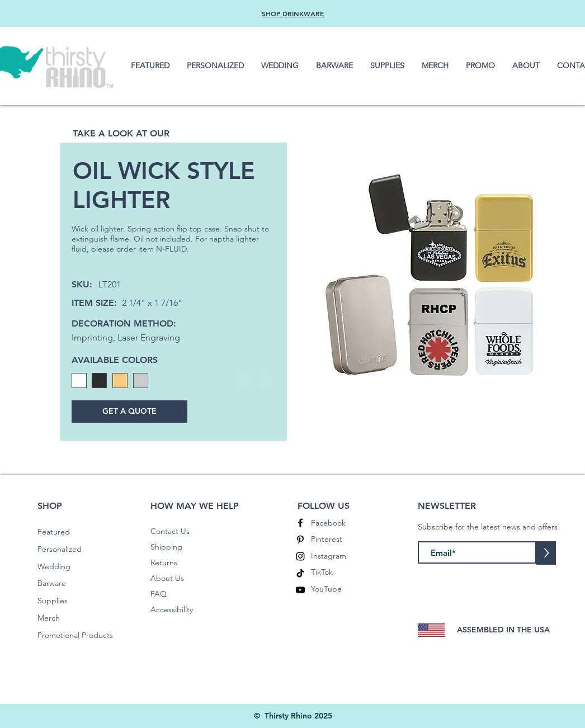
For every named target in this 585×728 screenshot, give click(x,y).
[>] (546, 553)
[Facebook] (300, 523)
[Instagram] (300, 556)
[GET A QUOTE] (129, 412)
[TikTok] (300, 573)
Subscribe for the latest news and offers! (489, 527)
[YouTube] (300, 590)
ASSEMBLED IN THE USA (503, 630)
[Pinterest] (300, 540)
